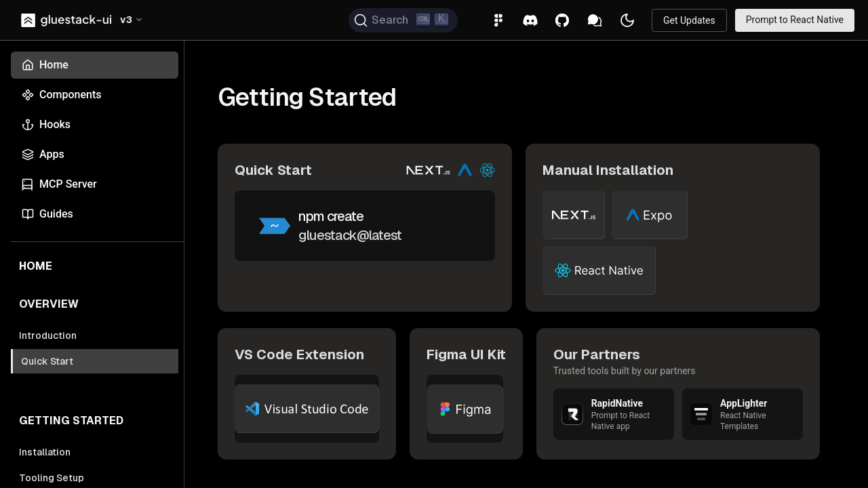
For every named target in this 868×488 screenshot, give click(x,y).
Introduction (48, 335)
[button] (132, 20)
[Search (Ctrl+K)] (403, 20)
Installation (45, 452)
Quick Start (47, 361)
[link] (67, 20)
